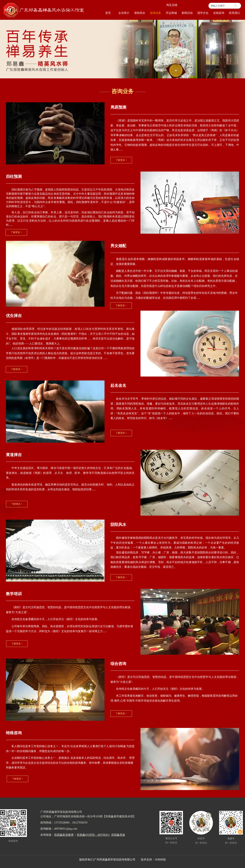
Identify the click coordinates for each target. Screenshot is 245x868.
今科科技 (160, 860)
